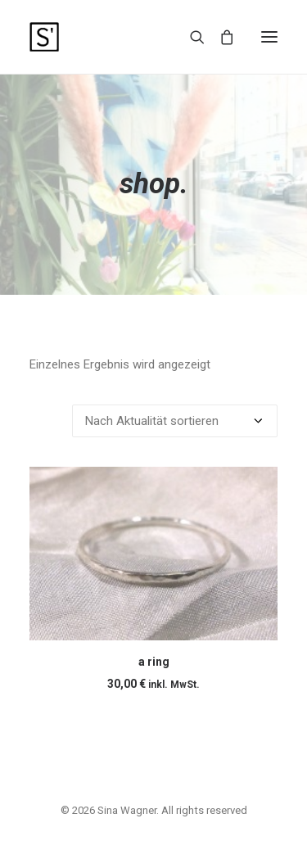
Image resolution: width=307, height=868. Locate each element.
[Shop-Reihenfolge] (175, 421)
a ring (154, 662)
